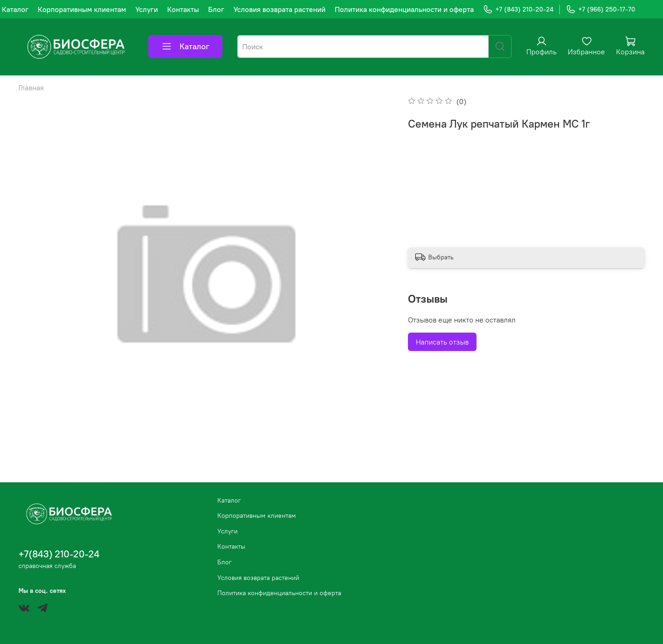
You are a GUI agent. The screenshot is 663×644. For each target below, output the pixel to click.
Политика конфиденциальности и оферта (404, 9)
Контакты (183, 9)
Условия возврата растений (279, 9)
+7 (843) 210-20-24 (518, 9)
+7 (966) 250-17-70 (601, 9)
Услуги (147, 9)
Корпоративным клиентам (82, 9)
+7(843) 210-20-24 (59, 554)
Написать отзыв (442, 342)
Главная (31, 88)
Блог (216, 9)
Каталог (15, 9)
